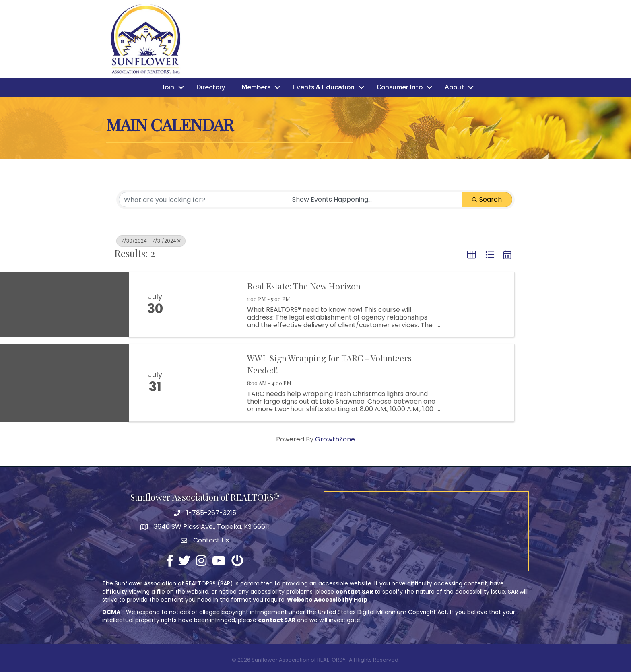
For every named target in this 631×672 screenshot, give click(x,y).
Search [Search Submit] (487, 199)
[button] (472, 255)
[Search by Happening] (374, 200)
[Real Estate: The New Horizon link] (210, 305)
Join (168, 88)
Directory (211, 88)
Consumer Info (400, 88)
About (454, 88)
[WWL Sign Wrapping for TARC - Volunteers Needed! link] (210, 383)
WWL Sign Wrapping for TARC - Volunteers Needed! (329, 364)
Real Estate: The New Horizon (304, 286)
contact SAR (354, 592)
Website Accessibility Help (327, 600)
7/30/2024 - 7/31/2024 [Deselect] (151, 241)
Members (256, 88)
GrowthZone (335, 439)
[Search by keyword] (203, 200)
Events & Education (324, 88)
